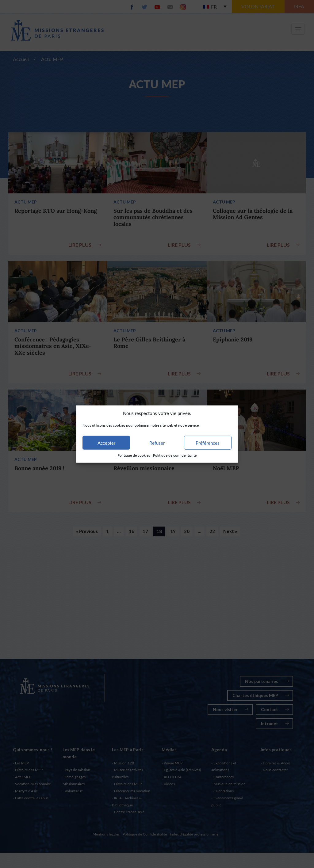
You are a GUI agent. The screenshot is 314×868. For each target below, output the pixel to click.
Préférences (208, 443)
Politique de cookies (134, 455)
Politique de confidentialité (175, 455)
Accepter (106, 443)
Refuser (157, 443)
